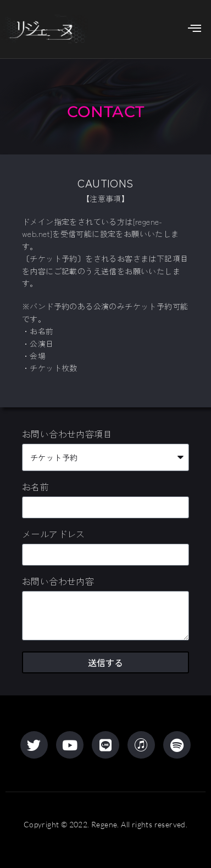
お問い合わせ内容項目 (67, 435)
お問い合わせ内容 (58, 582)
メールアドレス (54, 535)
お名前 (35, 488)
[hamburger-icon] (192, 29)
